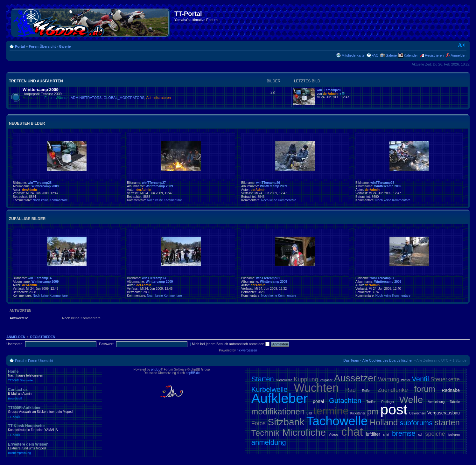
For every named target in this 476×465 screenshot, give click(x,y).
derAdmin (330, 94)
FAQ (375, 55)
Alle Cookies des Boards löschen (388, 360)
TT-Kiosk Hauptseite (54, 430)
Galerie (65, 46)
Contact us (54, 394)
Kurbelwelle (269, 389)
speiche (435, 434)
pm (373, 412)
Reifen (367, 391)
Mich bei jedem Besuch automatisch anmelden (231, 344)
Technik (265, 433)
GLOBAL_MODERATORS (124, 98)
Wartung (389, 379)
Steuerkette (445, 379)
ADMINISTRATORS (86, 98)
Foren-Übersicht (42, 46)
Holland (384, 422)
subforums (416, 423)
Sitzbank (286, 422)
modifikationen (278, 412)
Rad (350, 390)
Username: (15, 344)
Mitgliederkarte (353, 55)
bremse (404, 433)
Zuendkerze (284, 380)
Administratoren (159, 98)
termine (331, 411)
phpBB (156, 369)
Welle (411, 400)
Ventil (420, 379)
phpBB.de (193, 373)
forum (425, 389)
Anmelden (458, 55)
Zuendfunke (393, 390)
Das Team (351, 360)
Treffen (371, 402)
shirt (386, 435)
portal (318, 401)
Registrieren (434, 55)
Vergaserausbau (444, 413)
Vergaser (326, 380)
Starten (263, 379)
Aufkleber (280, 398)
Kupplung (306, 379)
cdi (420, 435)
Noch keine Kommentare (50, 200)
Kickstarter (358, 413)
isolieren (454, 435)
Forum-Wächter (57, 98)
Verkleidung (436, 402)
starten (447, 422)
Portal (20, 46)
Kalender (411, 55)
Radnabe (451, 390)
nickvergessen (247, 350)
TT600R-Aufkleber (54, 412)
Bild (309, 413)
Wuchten (316, 388)
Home (54, 376)
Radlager (388, 402)
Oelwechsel (417, 413)
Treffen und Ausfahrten (36, 81)
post (394, 409)
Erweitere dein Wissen (54, 448)
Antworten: (19, 318)
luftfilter (373, 434)
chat (352, 432)
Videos (333, 435)
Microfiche (304, 432)
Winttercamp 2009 (41, 90)
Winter (406, 380)
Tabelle (455, 402)
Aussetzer (355, 378)
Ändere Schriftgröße (462, 45)
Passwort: (107, 344)
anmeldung (269, 442)
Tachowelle (337, 421)
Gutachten (345, 401)
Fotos (259, 423)
